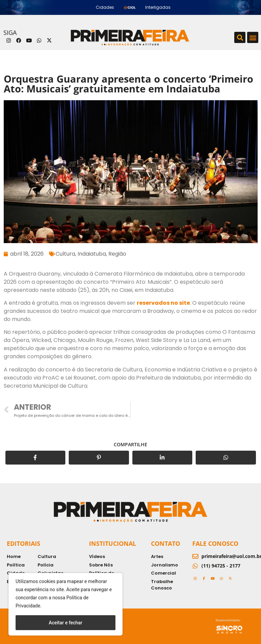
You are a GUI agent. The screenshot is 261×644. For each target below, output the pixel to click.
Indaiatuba (92, 254)
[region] (66, 604)
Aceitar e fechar (66, 623)
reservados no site (163, 303)
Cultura (65, 254)
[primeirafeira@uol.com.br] (195, 556)
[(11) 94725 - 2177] (195, 566)
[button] (240, 37)
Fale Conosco (215, 543)
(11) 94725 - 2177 (221, 566)
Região (117, 254)
